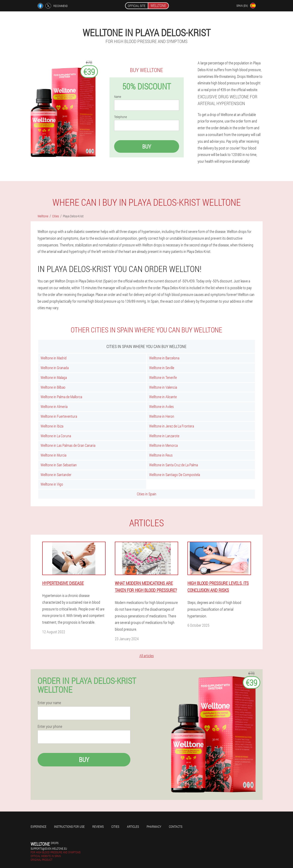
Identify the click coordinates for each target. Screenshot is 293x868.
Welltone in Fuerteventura (59, 416)
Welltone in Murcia (53, 455)
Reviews (98, 827)
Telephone (121, 117)
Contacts (176, 827)
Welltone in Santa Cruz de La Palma (174, 465)
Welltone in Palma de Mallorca (61, 397)
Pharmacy (154, 827)
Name (118, 97)
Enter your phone (50, 726)
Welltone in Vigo (52, 484)
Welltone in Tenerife (163, 377)
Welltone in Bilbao (53, 387)
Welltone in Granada (55, 368)
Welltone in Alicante (163, 397)
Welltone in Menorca (163, 445)
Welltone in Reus (161, 455)
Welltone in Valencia (163, 387)
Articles (133, 827)
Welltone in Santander (56, 475)
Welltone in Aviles (161, 406)
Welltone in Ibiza (52, 426)
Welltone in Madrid (54, 358)
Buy (147, 146)
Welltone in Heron (162, 416)
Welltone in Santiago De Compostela (175, 475)
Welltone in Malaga (54, 377)
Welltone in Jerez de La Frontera (172, 426)
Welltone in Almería (54, 406)
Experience (39, 827)
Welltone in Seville (162, 368)
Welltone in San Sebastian (59, 465)
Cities (115, 827)
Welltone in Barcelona (164, 358)
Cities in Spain (147, 494)
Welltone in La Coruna (56, 436)
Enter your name (49, 703)
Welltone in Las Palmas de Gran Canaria (68, 445)
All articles (147, 656)
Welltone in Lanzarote (164, 436)
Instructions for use (69, 827)
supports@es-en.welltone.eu (49, 848)
